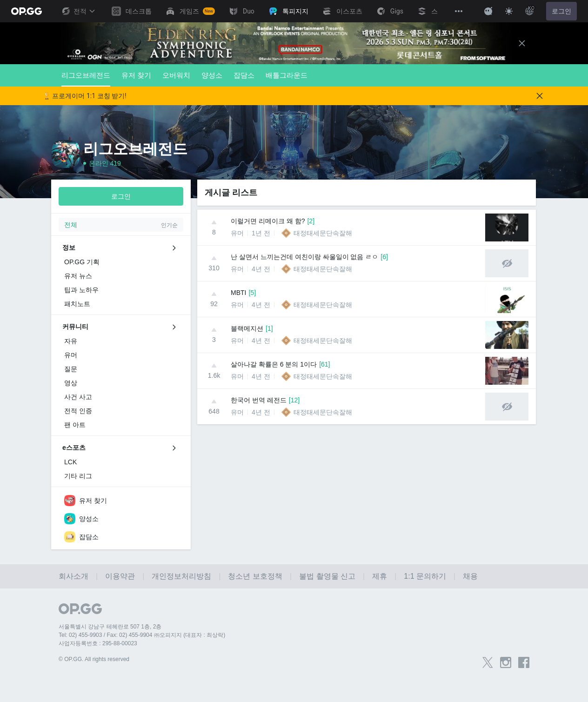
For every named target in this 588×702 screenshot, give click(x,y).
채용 (470, 576)
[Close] (522, 43)
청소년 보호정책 (255, 576)
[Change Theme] (509, 11)
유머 (237, 233)
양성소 (212, 75)
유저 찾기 (136, 75)
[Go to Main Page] (27, 11)
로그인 (561, 11)
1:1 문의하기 (425, 576)
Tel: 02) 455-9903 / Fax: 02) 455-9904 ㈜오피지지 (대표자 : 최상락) (142, 635)
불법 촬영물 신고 (327, 576)
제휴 (380, 576)
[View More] (459, 11)
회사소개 (73, 576)
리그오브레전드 (86, 79)
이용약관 (120, 576)
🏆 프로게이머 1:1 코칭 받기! (85, 96)
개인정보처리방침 (181, 576)
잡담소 (244, 75)
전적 (78, 11)
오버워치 (176, 75)
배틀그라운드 (287, 75)
